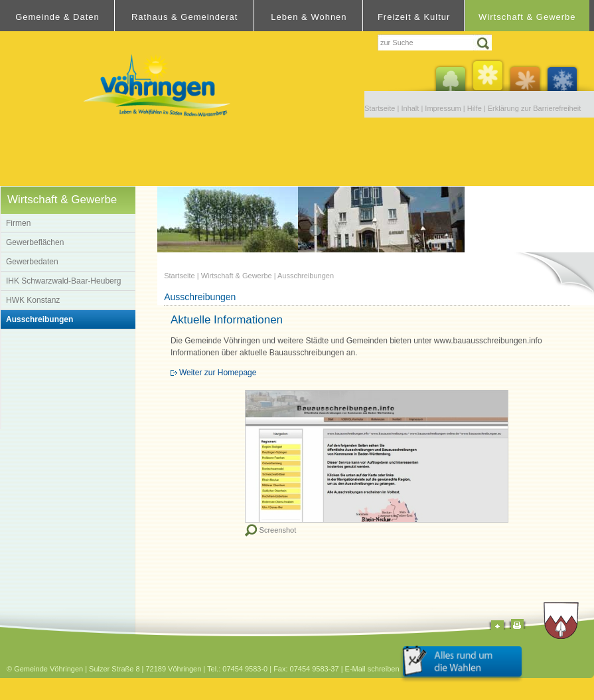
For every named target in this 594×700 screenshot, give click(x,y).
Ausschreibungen (39, 319)
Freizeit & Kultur (414, 17)
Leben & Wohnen (309, 17)
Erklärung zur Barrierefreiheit (535, 108)
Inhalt (410, 108)
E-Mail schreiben (372, 669)
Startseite (380, 108)
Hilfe (475, 108)
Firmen (18, 223)
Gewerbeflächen (35, 242)
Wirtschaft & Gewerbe (527, 17)
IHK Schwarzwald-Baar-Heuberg (63, 281)
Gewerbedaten (32, 262)
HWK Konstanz (33, 300)
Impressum (443, 108)
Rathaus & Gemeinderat (185, 17)
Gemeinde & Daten (57, 17)
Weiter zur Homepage (218, 373)
